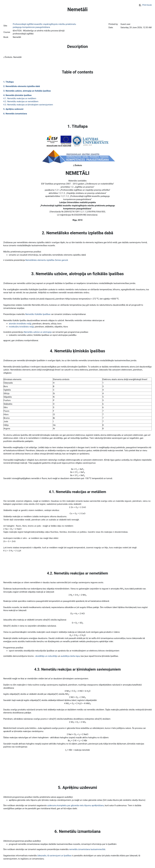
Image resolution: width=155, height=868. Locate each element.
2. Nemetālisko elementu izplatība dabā (22, 86)
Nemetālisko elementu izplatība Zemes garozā (47, 260)
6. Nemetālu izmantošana (15, 114)
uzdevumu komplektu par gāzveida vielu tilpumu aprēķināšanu (76, 805)
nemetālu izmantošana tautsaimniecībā (87, 849)
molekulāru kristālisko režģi (21, 327)
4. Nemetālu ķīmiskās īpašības (17, 95)
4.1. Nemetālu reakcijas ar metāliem (20, 98)
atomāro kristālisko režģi (20, 324)
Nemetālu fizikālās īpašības (38, 314)
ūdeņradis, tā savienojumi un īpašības (54, 856)
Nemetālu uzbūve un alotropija (38, 332)
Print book (145, 5)
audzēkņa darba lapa (70, 656)
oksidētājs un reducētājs (46, 656)
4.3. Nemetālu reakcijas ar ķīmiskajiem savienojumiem (28, 105)
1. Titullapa (8, 82)
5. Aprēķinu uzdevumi (13, 109)
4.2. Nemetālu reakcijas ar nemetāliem (21, 101)
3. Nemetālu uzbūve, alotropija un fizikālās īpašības (27, 91)
